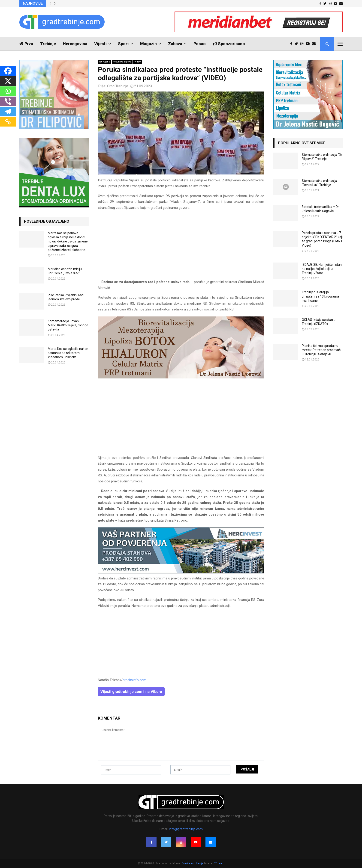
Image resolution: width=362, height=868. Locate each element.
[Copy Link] (8, 122)
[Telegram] (8, 112)
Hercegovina (75, 44)
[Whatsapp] (8, 91)
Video (137, 62)
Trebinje (48, 44)
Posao (200, 44)
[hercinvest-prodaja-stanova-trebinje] (181, 572)
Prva (26, 44)
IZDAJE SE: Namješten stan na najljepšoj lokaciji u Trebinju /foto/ (322, 269)
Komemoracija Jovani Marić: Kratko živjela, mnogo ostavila (68, 325)
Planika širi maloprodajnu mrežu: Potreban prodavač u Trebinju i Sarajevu (321, 350)
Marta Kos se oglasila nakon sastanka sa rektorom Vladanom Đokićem (68, 353)
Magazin (148, 44)
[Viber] (8, 101)
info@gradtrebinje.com (186, 829)
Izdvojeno (104, 62)
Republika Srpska (122, 62)
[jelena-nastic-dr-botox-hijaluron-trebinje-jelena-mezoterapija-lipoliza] (181, 377)
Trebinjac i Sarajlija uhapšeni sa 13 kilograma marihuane (320, 296)
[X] (8, 81)
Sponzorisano (229, 44)
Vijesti (100, 44)
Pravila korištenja (193, 863)
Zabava (175, 44)
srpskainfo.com (134, 680)
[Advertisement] (181, 247)
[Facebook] (8, 71)
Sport (123, 44)
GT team (219, 863)
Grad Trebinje (118, 86)
